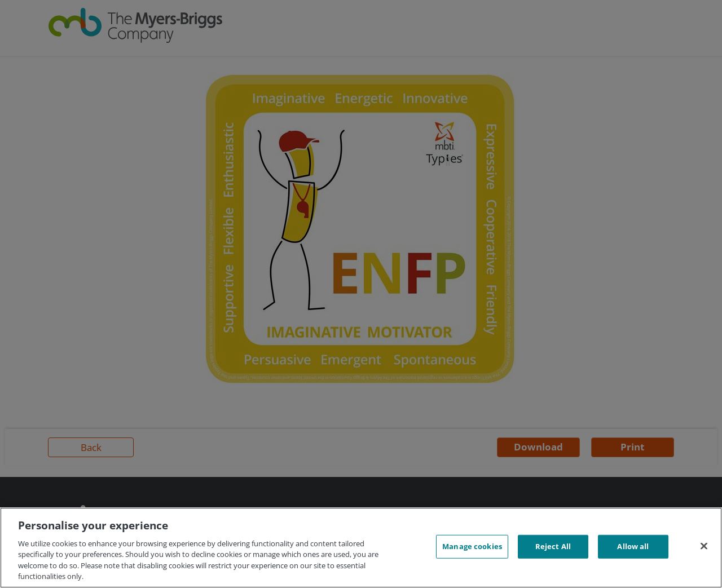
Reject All (553, 546)
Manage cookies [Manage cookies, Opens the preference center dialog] (472, 546)
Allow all (633, 546)
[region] (361, 548)
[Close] (704, 546)
